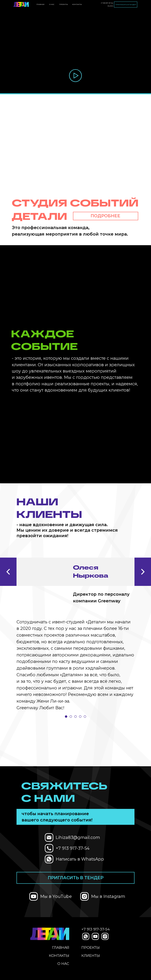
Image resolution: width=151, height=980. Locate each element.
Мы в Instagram (108, 896)
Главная (40, 4)
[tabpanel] (75, 632)
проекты (64, 4)
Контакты (77, 4)
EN (112, 6)
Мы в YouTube (56, 896)
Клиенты (91, 956)
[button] (76, 76)
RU (109, 6)
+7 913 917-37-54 (107, 3)
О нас (52, 4)
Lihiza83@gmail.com (78, 837)
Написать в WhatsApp (80, 859)
